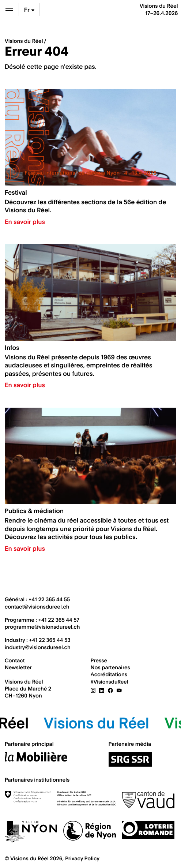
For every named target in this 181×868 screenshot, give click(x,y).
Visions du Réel (24, 41)
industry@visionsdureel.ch (38, 647)
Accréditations (109, 674)
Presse (99, 660)
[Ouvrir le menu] (9, 9)
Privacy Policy (82, 858)
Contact (15, 660)
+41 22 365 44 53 (50, 640)
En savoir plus (25, 221)
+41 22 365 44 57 (59, 620)
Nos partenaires (110, 667)
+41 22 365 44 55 (49, 599)
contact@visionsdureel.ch (37, 606)
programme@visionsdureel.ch (42, 626)
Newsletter (18, 667)
